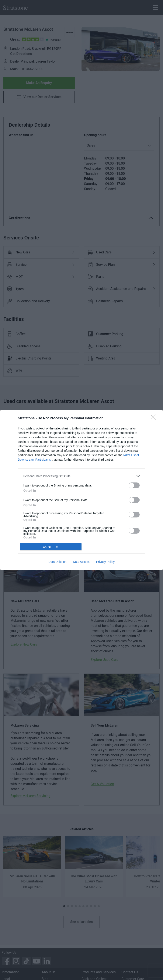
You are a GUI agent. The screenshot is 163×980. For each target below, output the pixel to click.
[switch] (134, 485)
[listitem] (81, 476)
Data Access (81, 562)
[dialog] (81, 490)
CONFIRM (51, 547)
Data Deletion (57, 562)
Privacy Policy (105, 562)
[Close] (155, 418)
